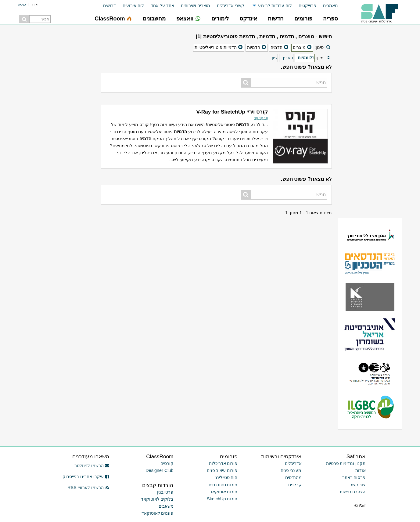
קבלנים (295, 485)
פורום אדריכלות (223, 463)
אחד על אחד (162, 5)
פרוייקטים (307, 5)
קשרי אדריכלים (231, 5)
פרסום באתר (354, 477)
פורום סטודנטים (223, 485)
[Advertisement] (56, 122)
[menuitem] (327, 6)
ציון (275, 58)
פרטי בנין (165, 492)
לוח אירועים (133, 5)
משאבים (166, 506)
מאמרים (330, 5)
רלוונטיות (306, 58)
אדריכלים (293, 463)
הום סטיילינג (226, 477)
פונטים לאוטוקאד (158, 513)
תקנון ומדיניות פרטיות (346, 463)
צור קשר (358, 485)
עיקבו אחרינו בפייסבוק (86, 477)
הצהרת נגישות (353, 492)
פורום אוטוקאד (224, 492)
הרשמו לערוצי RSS (88, 488)
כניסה (22, 4)
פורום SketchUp (222, 499)
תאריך (287, 58)
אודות (361, 470)
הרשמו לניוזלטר (92, 466)
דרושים (109, 5)
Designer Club (159, 470)
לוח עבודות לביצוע (275, 5)
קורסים (167, 463)
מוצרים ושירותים (196, 5)
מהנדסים (293, 477)
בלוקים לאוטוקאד (157, 499)
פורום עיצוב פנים (222, 470)
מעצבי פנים (291, 470)
